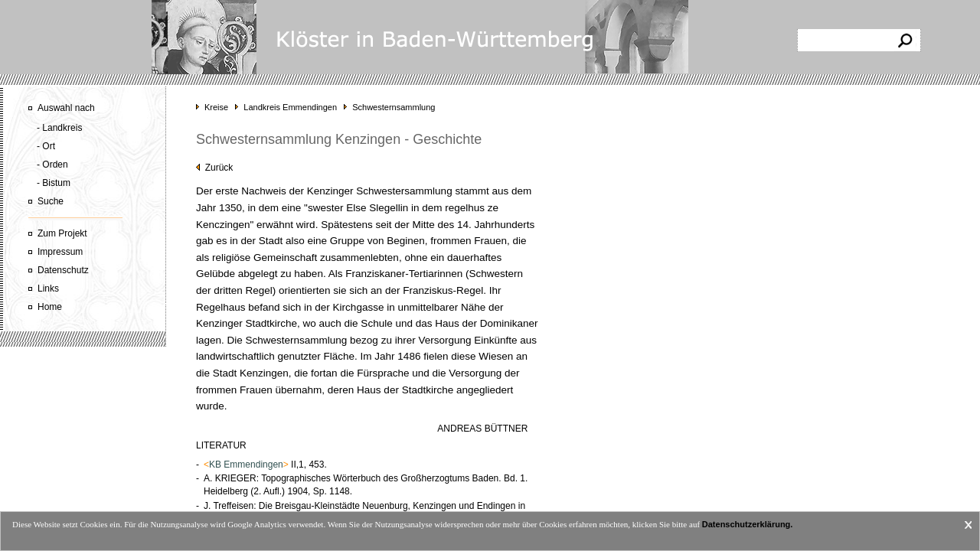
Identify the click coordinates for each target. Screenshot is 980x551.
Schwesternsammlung (394, 107)
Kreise (216, 107)
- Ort (46, 146)
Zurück (214, 168)
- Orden (52, 165)
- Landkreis (59, 128)
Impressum (60, 252)
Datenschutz (63, 270)
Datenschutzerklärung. (748, 524)
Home (50, 307)
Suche (51, 201)
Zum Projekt (62, 233)
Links (48, 289)
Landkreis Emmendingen (290, 107)
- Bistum (54, 183)
